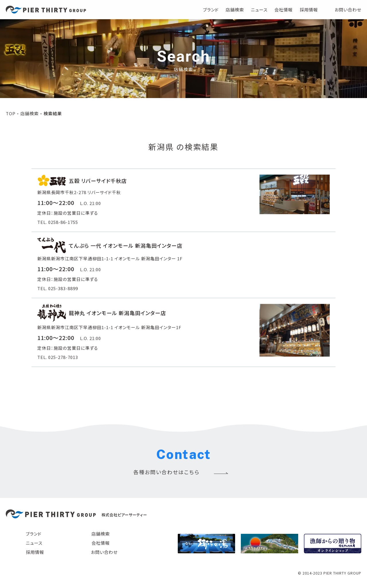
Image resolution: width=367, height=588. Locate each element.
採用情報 (309, 10)
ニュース (259, 10)
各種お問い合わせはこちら (166, 472)
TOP (11, 113)
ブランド (211, 10)
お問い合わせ (348, 10)
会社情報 (284, 10)
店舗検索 (235, 10)
